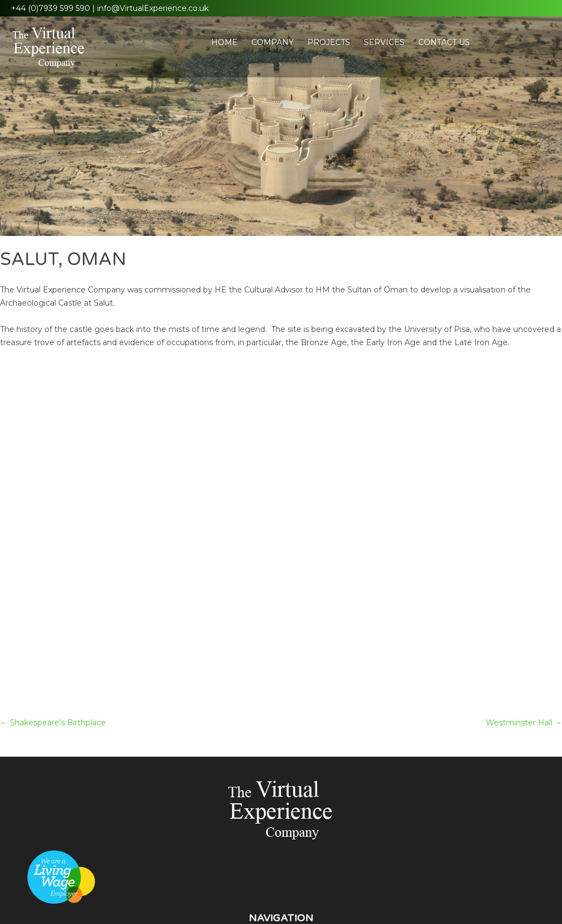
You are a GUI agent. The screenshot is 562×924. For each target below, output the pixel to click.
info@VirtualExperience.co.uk (153, 8)
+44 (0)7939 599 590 (50, 8)
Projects (329, 42)
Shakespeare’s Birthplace (53, 723)
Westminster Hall (524, 723)
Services (384, 42)
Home (224, 42)
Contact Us (444, 42)
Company (272, 42)
